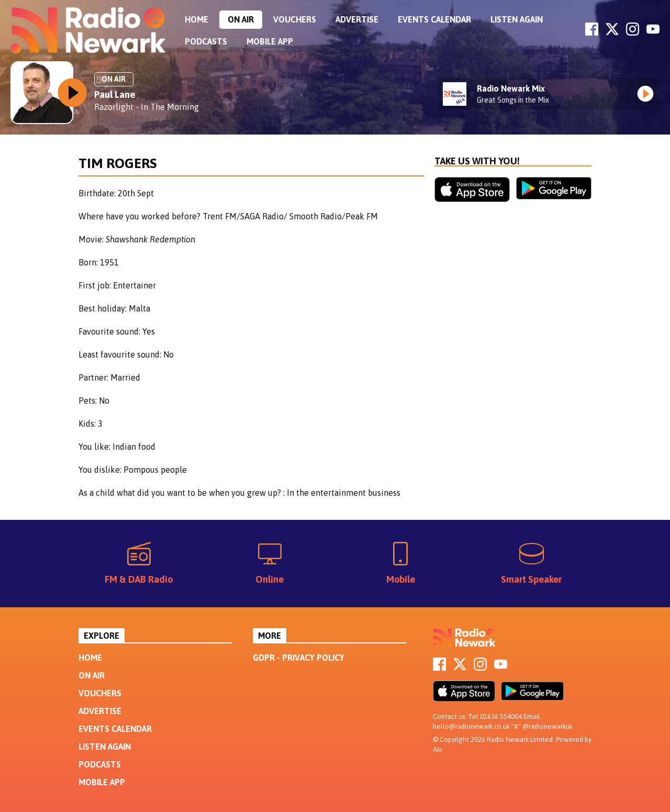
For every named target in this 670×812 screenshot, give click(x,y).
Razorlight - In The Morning (147, 107)
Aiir (437, 749)
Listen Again (517, 19)
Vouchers (295, 19)
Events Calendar (434, 19)
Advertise (357, 19)
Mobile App (270, 41)
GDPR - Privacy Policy (299, 658)
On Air (241, 19)
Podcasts (206, 41)
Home (197, 19)
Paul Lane (115, 94)
